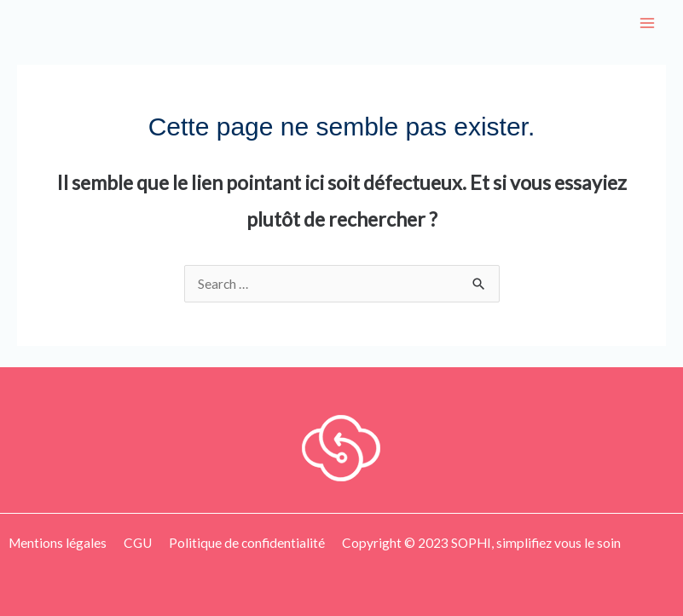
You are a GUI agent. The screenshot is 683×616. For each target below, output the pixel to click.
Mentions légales (58, 543)
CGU (138, 543)
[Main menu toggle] (648, 23)
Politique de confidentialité (247, 543)
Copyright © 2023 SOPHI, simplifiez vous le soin (481, 543)
